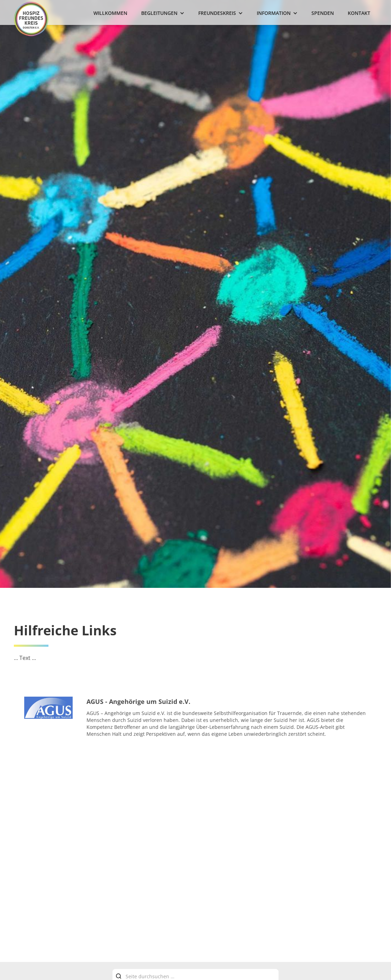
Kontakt (359, 13)
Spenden (323, 13)
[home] (31, 19)
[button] (163, 13)
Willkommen (110, 13)
